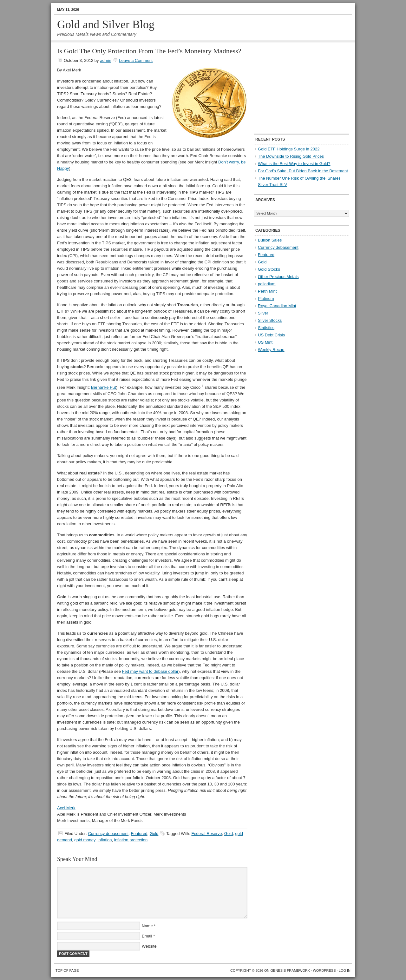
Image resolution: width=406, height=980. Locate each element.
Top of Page (67, 970)
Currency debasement (108, 834)
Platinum (266, 298)
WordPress (324, 970)
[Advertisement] (293, 88)
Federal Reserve (206, 834)
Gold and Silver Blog (106, 24)
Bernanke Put (104, 387)
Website (149, 946)
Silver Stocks (270, 320)
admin (105, 60)
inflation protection (131, 840)
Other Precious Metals (278, 277)
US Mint (265, 342)
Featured (139, 834)
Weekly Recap (271, 350)
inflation (105, 840)
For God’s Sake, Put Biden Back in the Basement (303, 171)
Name (147, 926)
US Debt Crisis (271, 335)
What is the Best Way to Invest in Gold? (294, 164)
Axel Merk (66, 808)
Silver (263, 313)
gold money (85, 840)
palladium (267, 284)
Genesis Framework (290, 970)
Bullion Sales (270, 240)
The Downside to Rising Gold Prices (291, 156)
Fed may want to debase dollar (150, 671)
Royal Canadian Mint (277, 306)
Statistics (266, 328)
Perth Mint (267, 291)
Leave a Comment (136, 60)
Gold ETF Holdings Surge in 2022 (289, 149)
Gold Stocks (269, 269)
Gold (154, 834)
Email (147, 936)
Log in (345, 970)
